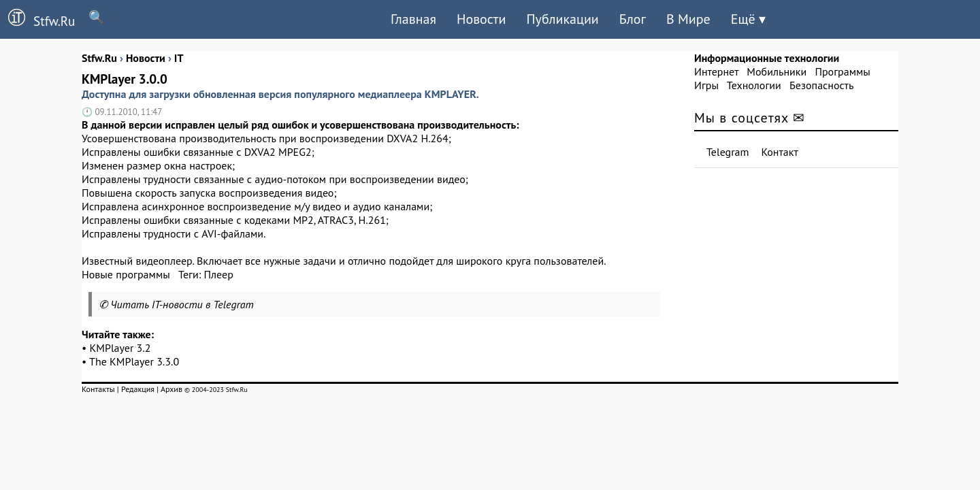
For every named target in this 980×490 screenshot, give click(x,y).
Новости (481, 19)
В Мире (688, 19)
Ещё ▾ (748, 19)
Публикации (562, 19)
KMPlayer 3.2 (120, 348)
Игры (706, 85)
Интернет (716, 71)
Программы (842, 71)
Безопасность (821, 85)
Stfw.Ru (37, 19)
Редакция (138, 389)
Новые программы (126, 274)
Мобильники (777, 71)
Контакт (780, 152)
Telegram (728, 152)
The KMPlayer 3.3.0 (134, 361)
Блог (633, 19)
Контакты (98, 389)
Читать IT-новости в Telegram (182, 304)
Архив (171, 389)
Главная (413, 19)
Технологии (754, 85)
